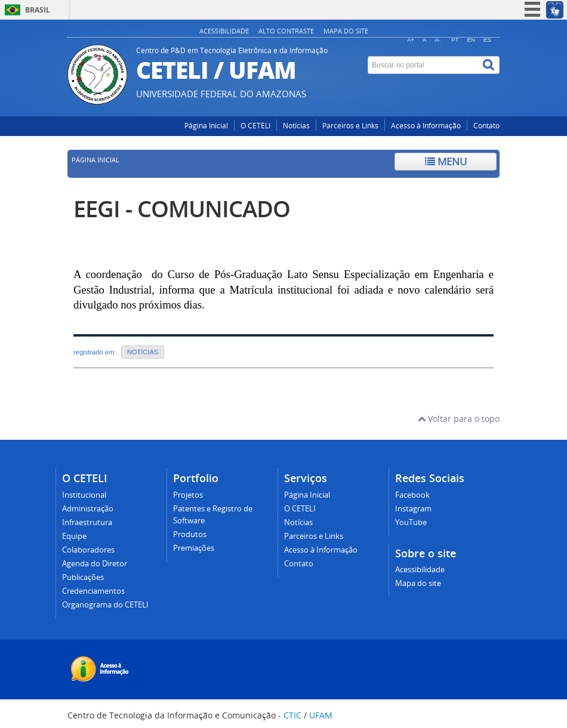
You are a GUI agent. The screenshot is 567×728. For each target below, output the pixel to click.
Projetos (188, 495)
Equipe (74, 536)
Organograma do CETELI (105, 605)
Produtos (190, 534)
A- (438, 40)
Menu (446, 161)
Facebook (412, 495)
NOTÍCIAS (143, 352)
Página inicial (95, 160)
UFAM (321, 715)
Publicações (83, 577)
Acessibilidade (224, 31)
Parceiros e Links (350, 126)
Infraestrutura (87, 522)
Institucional (84, 495)
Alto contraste (286, 31)
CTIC (292, 715)
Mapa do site (346, 31)
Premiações (194, 548)
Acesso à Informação (426, 126)
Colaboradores (88, 550)
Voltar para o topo (459, 419)
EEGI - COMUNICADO (182, 209)
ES (487, 40)
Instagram (413, 509)
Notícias (296, 126)
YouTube (411, 522)
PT (455, 40)
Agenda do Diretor (95, 564)
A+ (411, 40)
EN (472, 40)
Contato (486, 126)
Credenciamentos (93, 591)
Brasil (38, 10)
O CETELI (255, 126)
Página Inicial (206, 126)
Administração (88, 509)
